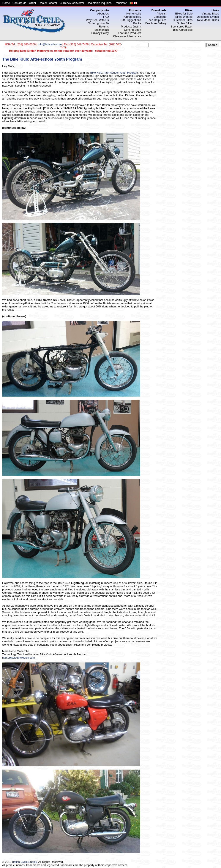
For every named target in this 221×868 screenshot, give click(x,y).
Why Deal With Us (97, 20)
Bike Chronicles (183, 30)
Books (137, 23)
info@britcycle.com (50, 44)
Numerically (134, 14)
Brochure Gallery (156, 23)
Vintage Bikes (210, 14)
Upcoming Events (208, 17)
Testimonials (101, 30)
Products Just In (131, 27)
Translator (120, 3)
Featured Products (129, 33)
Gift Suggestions (131, 20)
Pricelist (161, 14)
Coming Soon (133, 30)
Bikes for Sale (184, 14)
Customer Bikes (183, 20)
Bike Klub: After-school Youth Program (114, 73)
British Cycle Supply (24, 862)
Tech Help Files (157, 20)
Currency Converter (72, 3)
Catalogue (160, 17)
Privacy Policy (100, 33)
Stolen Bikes (185, 23)
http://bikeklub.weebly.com (19, 658)
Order (32, 3)
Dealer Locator (48, 3)
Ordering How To (98, 23)
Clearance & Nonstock (127, 36)
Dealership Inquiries (99, 3)
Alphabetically (132, 17)
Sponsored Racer (182, 27)
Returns (104, 27)
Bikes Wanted (184, 17)
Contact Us (19, 3)
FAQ (106, 17)
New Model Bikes (208, 20)
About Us (103, 14)
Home (6, 3)
